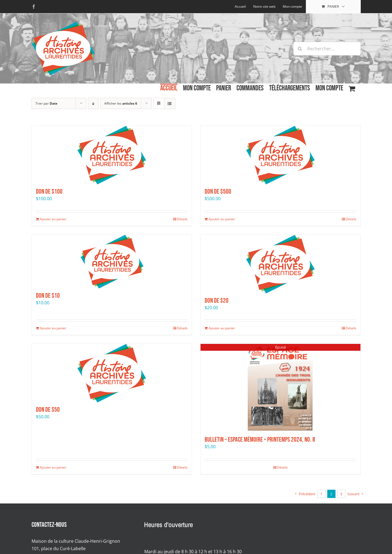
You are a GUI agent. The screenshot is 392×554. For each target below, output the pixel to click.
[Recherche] (300, 49)
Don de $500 (218, 192)
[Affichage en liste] (170, 103)
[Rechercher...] (327, 49)
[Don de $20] (280, 264)
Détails (182, 219)
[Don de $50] (112, 373)
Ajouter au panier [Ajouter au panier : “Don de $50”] (53, 467)
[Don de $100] (112, 155)
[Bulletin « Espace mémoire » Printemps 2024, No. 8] (280, 388)
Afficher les (121, 103)
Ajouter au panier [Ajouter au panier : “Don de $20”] (222, 328)
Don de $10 (48, 296)
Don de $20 (217, 301)
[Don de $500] (280, 155)
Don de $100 (49, 192)
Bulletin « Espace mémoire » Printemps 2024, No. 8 (260, 440)
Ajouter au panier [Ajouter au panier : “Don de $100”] (53, 219)
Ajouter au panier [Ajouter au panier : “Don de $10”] (53, 328)
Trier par (46, 103)
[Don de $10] (112, 262)
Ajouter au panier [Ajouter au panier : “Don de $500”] (222, 219)
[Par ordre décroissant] (93, 103)
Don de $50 (48, 410)
